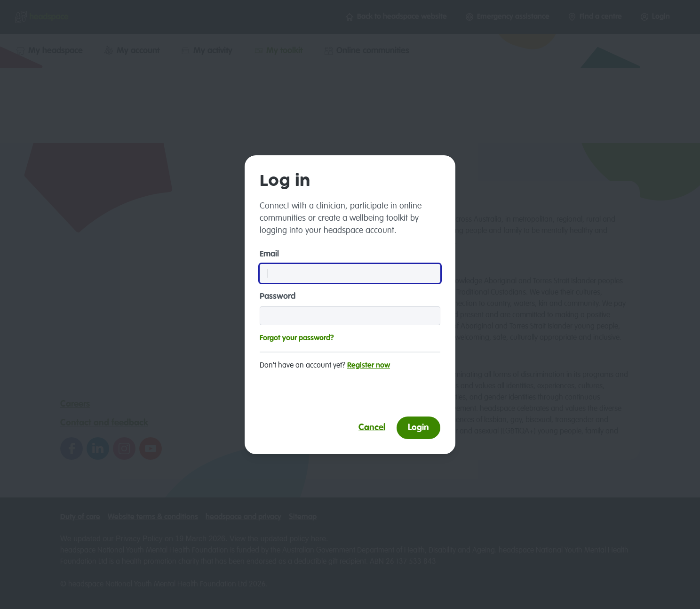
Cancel (372, 428)
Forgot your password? (297, 338)
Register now (369, 366)
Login (418, 428)
